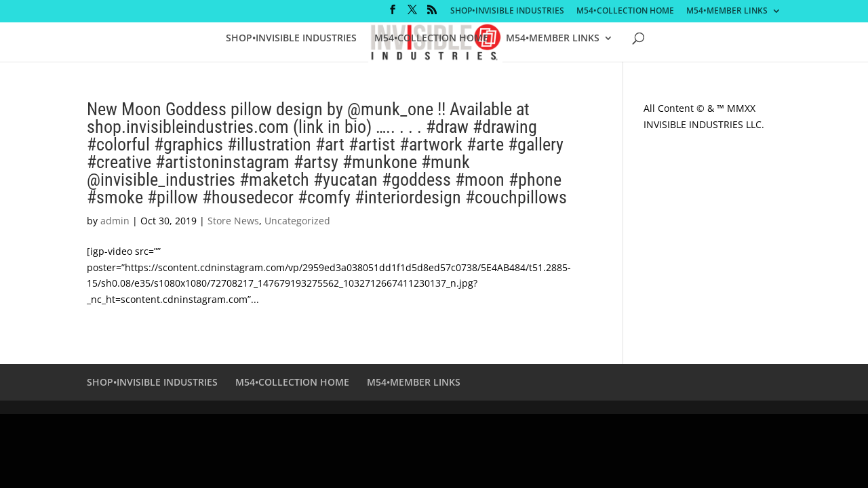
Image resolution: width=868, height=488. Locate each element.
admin (115, 221)
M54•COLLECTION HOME (625, 12)
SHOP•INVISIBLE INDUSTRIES (507, 12)
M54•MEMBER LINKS (727, 12)
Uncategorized (297, 221)
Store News (233, 221)
